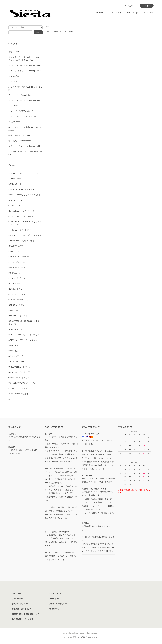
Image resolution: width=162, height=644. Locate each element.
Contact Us (148, 13)
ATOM (57, 609)
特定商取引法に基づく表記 (23, 619)
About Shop (132, 13)
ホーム (48, 26)
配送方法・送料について (22, 609)
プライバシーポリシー (58, 604)
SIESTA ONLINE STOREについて (26, 614)
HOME (100, 13)
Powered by (81, 637)
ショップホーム (18, 593)
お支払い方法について (21, 604)
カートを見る (54, 599)
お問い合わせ (17, 599)
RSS (51, 609)
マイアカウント (130, 6)
